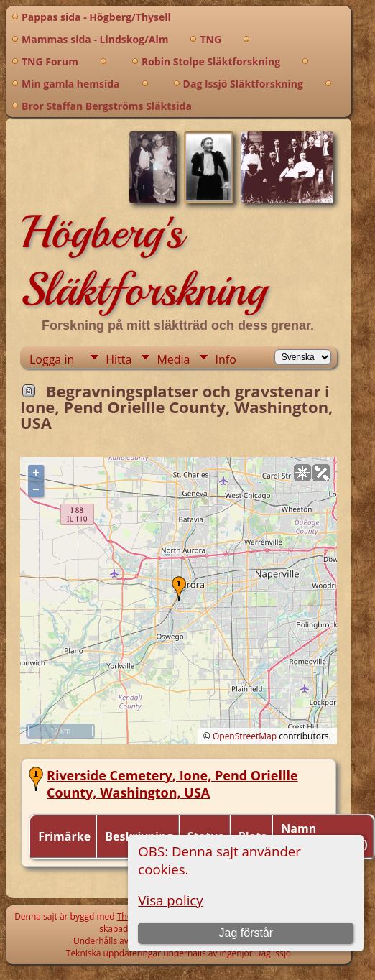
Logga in (52, 359)
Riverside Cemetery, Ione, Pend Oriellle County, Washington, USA (172, 784)
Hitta (119, 359)
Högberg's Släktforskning (143, 261)
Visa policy (170, 900)
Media (173, 359)
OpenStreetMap (245, 736)
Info (225, 359)
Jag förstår (246, 933)
